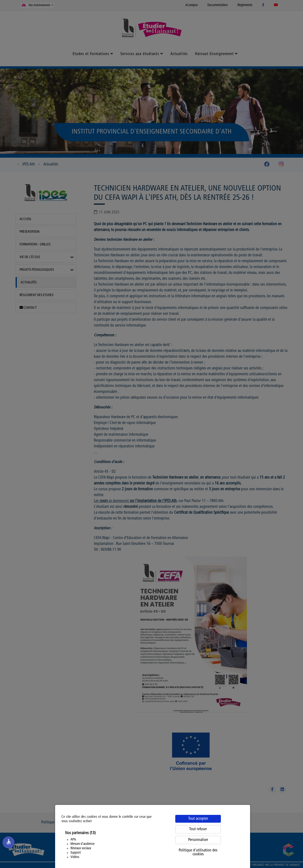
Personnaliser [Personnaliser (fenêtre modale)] (198, 840)
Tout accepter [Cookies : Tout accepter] (198, 819)
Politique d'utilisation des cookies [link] (198, 852)
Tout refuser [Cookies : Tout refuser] (198, 829)
